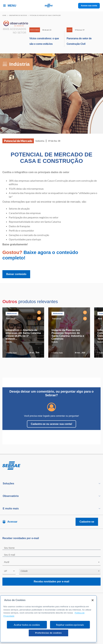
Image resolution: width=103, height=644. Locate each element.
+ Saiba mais (11, 353)
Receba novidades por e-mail (51, 582)
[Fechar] (93, 600)
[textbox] (53, 562)
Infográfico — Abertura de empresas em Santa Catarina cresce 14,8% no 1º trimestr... (23, 334)
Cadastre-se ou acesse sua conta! (51, 424)
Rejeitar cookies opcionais (70, 625)
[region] (48, 619)
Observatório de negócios (18, 15)
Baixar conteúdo (16, 274)
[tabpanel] (24, 333)
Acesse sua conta (89, 6)
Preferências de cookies (48, 633)
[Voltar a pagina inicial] (52, 6)
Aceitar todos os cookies (27, 625)
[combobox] (51, 563)
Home (4, 15)
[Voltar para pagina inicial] (51, 466)
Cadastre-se (87, 522)
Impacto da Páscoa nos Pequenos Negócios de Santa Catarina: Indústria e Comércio (68, 334)
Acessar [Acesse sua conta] (12, 522)
